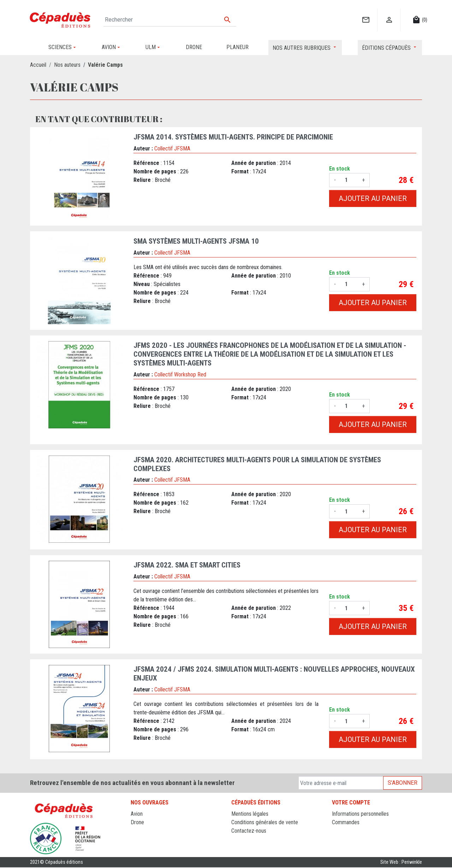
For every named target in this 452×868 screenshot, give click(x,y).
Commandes (346, 822)
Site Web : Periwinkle (401, 863)
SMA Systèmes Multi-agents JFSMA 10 (196, 241)
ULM (136, 839)
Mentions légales (250, 814)
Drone (137, 822)
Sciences (141, 848)
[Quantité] (349, 180)
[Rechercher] (170, 20)
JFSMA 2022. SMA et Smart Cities (187, 565)
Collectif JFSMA (172, 148)
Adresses (342, 839)
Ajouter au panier (373, 198)
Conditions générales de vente (265, 822)
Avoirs (339, 831)
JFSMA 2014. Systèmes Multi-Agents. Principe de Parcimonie (233, 137)
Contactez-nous (249, 831)
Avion (137, 814)
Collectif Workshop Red (180, 374)
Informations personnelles (360, 814)
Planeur (139, 831)
